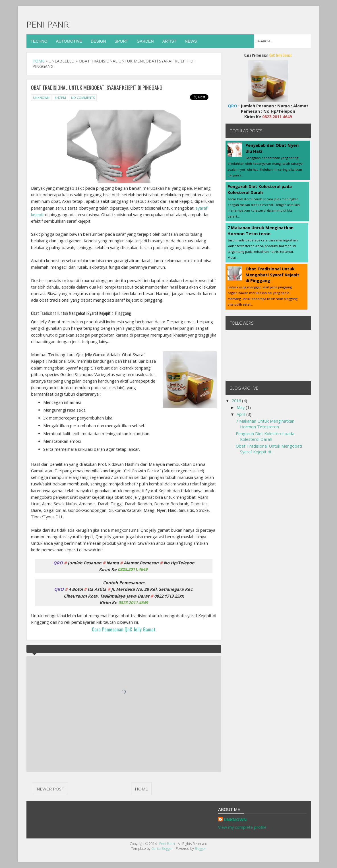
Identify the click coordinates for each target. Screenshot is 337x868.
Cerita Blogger (163, 849)
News (191, 41)
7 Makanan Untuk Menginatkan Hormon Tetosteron (260, 230)
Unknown (41, 98)
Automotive (69, 41)
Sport (121, 41)
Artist (169, 41)
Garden (145, 41)
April (241, 414)
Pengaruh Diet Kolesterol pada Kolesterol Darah (260, 189)
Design (98, 41)
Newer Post (50, 789)
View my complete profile (242, 827)
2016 (237, 401)
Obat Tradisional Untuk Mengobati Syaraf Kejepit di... (269, 449)
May (241, 407)
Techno (39, 41)
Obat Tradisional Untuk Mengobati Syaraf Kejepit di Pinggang (272, 275)
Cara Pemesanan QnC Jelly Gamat (124, 629)
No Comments (83, 98)
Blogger (200, 849)
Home (39, 61)
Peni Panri (49, 24)
